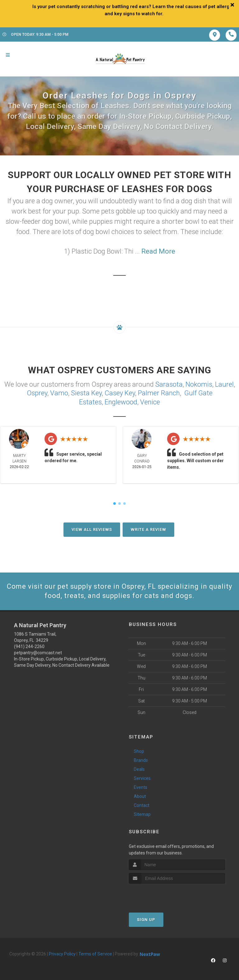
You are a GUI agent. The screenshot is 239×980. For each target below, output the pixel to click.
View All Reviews (92, 529)
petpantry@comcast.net (38, 653)
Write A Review (148, 529)
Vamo (59, 393)
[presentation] (162, 895)
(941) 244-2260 (29, 646)
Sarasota (169, 384)
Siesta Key (86, 393)
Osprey (37, 393)
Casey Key (120, 393)
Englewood (121, 402)
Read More (158, 251)
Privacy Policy (62, 954)
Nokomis (199, 384)
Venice (150, 402)
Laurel (224, 384)
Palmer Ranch (159, 393)
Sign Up (146, 920)
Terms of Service (95, 954)
